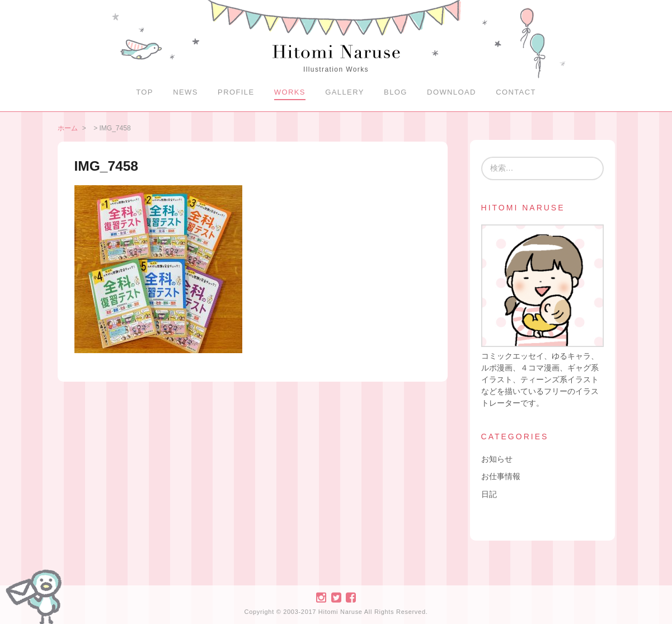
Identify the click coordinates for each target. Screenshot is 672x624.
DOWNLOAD (452, 92)
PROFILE (236, 92)
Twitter (336, 598)
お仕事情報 (501, 476)
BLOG (396, 92)
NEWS (185, 92)
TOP (145, 92)
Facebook (351, 598)
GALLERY (345, 92)
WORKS (290, 92)
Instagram (321, 598)
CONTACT (516, 92)
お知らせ (497, 459)
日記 (489, 494)
